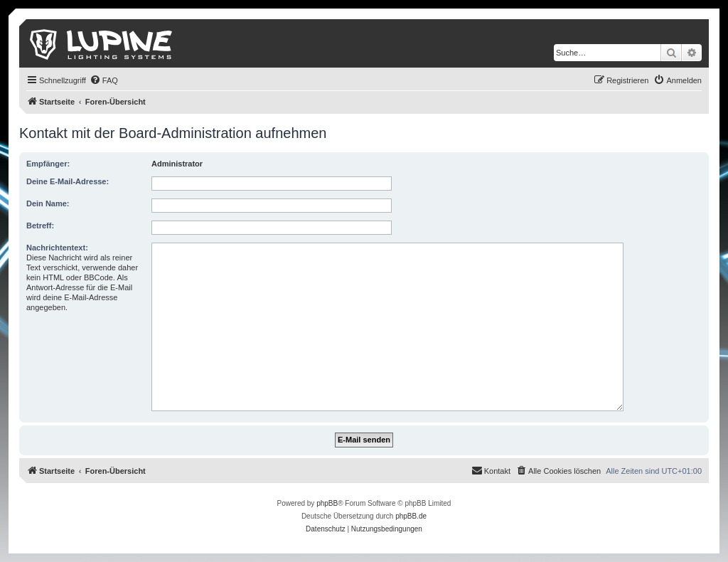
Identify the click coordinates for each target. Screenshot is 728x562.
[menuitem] (104, 80)
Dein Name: (48, 203)
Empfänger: (48, 164)
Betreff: (40, 226)
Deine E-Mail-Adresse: (68, 181)
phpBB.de (411, 516)
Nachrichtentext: (57, 248)
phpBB (327, 503)
